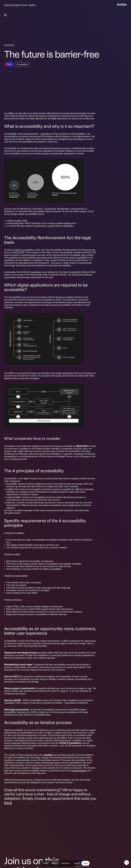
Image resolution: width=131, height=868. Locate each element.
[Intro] (122, 5)
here (8, 803)
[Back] (6, 15)
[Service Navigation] (127, 863)
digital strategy (79, 770)
